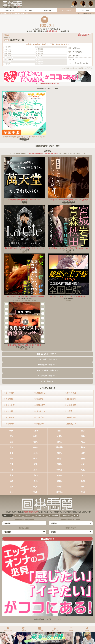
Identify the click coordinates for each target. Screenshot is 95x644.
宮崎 (35, 492)
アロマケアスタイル (25, 299)
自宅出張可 (71, 399)
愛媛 (59, 481)
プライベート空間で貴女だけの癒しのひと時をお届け (69, 200)
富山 (12, 453)
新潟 (83, 447)
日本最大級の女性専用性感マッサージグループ (25, 200)
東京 (35, 447)
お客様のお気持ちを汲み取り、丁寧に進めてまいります (24, 137)
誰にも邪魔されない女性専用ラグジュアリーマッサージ (25, 248)
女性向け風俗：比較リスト (48, 365)
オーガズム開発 (53, 515)
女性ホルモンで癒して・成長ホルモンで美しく (25, 345)
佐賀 (35, 487)
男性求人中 (71, 424)
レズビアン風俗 (66, 10)
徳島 (12, 481)
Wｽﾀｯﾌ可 (9, 411)
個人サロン (41, 411)
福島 (83, 436)
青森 (59, 431)
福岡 (12, 487)
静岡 (59, 459)
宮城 (12, 436)
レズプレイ (18, 515)
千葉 (12, 447)
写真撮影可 (41, 405)
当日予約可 (10, 393)
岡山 (35, 475)
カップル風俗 (85, 10)
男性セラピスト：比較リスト (48, 354)
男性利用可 (10, 424)
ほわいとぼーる (69, 250)
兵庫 (12, 470)
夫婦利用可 (71, 418)
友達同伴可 (71, 405)
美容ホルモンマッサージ (25, 347)
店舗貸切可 (41, 393)
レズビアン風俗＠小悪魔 (14, 13)
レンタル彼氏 (29, 10)
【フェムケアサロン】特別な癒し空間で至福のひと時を (25, 297)
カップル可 (41, 418)
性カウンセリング (40, 515)
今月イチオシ (91, 7)
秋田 (35, 436)
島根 (12, 475)
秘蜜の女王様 (17, 40)
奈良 (35, 470)
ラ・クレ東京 (25, 250)
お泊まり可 (10, 405)
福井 (59, 453)
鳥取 (83, 470)
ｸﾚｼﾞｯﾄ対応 (72, 393)
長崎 (59, 487)
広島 (59, 475)
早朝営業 (9, 399)
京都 (59, 464)
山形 (59, 436)
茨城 (12, 442)
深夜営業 (40, 399)
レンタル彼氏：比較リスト (48, 359)
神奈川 (59, 447)
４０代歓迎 (10, 418)
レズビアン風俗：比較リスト (48, 370)
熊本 (83, 487)
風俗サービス (8, 515)
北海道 (35, 431)
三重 (12, 464)
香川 (35, 481)
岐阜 (35, 459)
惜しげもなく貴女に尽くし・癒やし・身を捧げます (69, 297)
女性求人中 (41, 424)
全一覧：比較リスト (48, 381)
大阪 (83, 464)
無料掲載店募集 (80, 68)
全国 (11, 431)
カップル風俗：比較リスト (48, 376)
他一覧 (76, 515)
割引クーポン (74, 7)
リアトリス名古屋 (69, 202)
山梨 (83, 453)
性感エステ (28, 515)
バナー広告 (57, 619)
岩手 (83, 431)
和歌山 (59, 470)
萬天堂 (25, 202)
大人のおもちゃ (66, 515)
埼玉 (83, 442)
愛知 (83, 459)
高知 (83, 481)
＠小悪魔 (4, 13)
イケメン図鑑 (83, 7)
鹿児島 (59, 492)
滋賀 (35, 464)
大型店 (70, 411)
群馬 (59, 442)
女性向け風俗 (48, 10)
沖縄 (83, 492)
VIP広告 (49, 619)
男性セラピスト (10, 10)
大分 (12, 492)
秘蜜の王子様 (69, 299)
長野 (12, 459)
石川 (35, 453)
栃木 (35, 442)
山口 (83, 475)
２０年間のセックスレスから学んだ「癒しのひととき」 (69, 248)
